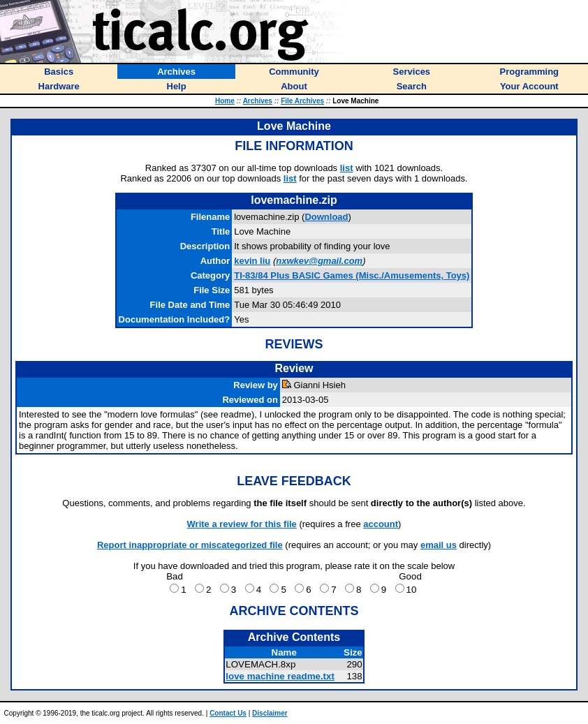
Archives (258, 101)
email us (439, 545)
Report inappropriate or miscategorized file (190, 545)
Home (225, 101)
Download (326, 217)
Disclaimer (270, 713)
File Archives (302, 101)
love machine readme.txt (280, 676)
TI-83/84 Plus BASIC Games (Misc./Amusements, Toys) (352, 275)
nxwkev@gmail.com (319, 261)
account (381, 524)
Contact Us (228, 713)
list (347, 168)
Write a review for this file (242, 524)
